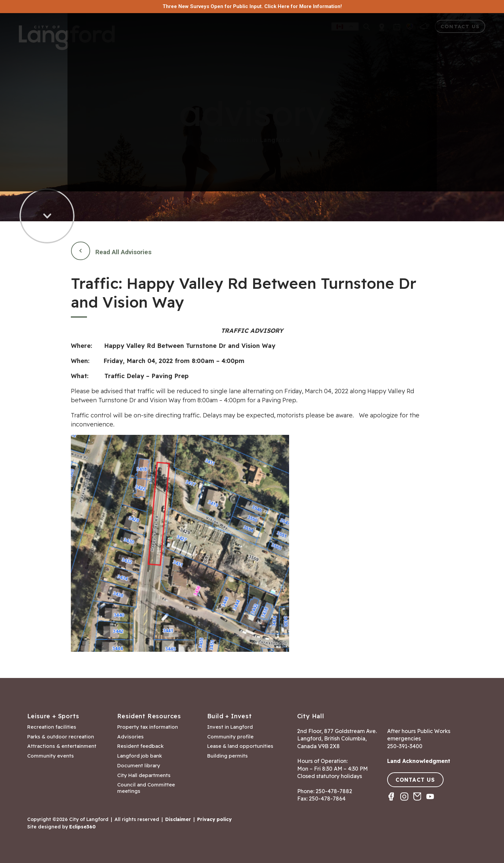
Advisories (130, 737)
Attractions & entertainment (62, 746)
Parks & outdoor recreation (61, 737)
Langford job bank (140, 756)
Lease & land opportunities (240, 746)
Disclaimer (178, 819)
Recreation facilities (52, 727)
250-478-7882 (334, 791)
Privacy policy (214, 819)
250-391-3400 (405, 746)
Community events (51, 756)
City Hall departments (144, 775)
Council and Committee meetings (146, 788)
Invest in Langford (230, 727)
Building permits (227, 756)
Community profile (230, 737)
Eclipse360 (82, 827)
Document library (139, 766)
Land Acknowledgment (419, 761)
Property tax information (148, 727)
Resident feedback (140, 746)
